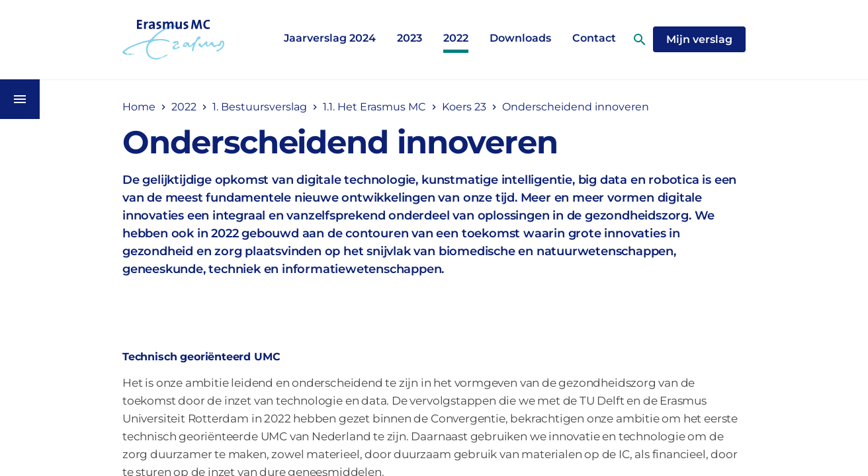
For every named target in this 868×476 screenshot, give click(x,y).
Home (139, 107)
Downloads (520, 38)
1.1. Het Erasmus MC (374, 107)
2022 (456, 38)
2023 (410, 38)
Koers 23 (464, 107)
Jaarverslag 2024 (330, 38)
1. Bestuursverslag (260, 107)
